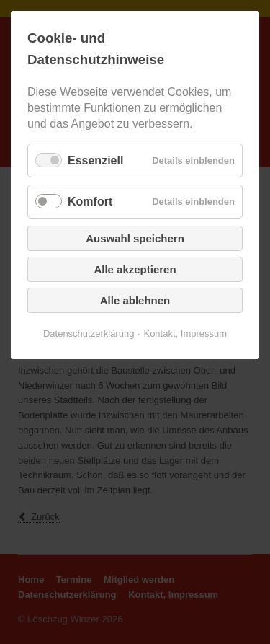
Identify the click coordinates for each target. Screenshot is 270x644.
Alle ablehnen (135, 300)
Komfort (90, 202)
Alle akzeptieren (135, 269)
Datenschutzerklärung (89, 334)
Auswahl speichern (135, 238)
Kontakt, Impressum (185, 334)
